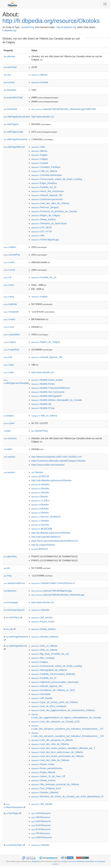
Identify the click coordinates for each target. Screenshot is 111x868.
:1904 (38, 147)
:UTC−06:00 (42, 227)
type (9, 365)
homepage (11, 602)
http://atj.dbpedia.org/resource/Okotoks (51, 533)
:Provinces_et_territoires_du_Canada (54, 211)
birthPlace (13, 617)
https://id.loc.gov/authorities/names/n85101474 (55, 541)
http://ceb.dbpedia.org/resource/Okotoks (51, 480)
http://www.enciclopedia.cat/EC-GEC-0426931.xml (57, 457)
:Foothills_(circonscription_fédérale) (53, 674)
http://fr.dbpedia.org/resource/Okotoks (51, 21)
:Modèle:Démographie (47, 396)
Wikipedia (36, 861)
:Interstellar (41, 694)
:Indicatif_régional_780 (47, 195)
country (9, 82)
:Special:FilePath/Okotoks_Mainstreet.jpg (58, 595)
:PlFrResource (41, 833)
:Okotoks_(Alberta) (45, 637)
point (9, 423)
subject (9, 416)
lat (7, 568)
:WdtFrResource (42, 837)
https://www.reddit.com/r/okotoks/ (48, 465)
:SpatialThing (39, 431)
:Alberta (39, 75)
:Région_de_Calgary (46, 215)
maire (9, 319)
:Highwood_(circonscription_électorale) (55, 682)
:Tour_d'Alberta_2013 (46, 788)
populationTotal (13, 97)
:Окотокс (40, 525)
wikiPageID (11, 124)
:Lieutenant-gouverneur (47, 199)
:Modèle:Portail (43, 384)
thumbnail (10, 109)
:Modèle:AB (41, 404)
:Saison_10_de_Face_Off (48, 776)
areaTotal (10, 67)
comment (10, 438)
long (8, 576)
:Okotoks (37, 472)
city (7, 75)
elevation (10, 90)
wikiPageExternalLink (16, 117)
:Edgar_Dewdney (44, 183)
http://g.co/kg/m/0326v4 (43, 545)
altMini (10, 247)
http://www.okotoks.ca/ (43, 117)
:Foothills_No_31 (44, 187)
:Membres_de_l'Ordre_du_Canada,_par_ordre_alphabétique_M (67, 796)
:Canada (40, 82)
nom (9, 327)
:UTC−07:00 (42, 231)
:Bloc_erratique (43, 658)
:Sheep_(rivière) (43, 219)
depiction (10, 591)
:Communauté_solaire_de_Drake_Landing (57, 179)
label (8, 449)
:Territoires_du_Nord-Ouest (49, 223)
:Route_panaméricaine (47, 768)
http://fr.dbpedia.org (66, 27)
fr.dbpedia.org (9, 30)
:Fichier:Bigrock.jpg (45, 240)
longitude (11, 312)
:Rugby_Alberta (43, 772)
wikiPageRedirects (17, 637)
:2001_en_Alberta (44, 650)
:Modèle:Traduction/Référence (51, 388)
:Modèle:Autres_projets (47, 380)
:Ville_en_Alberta (44, 171)
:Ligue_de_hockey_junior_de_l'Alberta (55, 702)
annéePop (12, 255)
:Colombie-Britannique (47, 175)
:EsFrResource (41, 825)
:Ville (38, 236)
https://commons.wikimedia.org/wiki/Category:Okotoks (58, 461)
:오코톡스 (41, 501)
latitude (10, 304)
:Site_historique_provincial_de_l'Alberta (55, 784)
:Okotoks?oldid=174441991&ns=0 (53, 583)
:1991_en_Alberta (44, 646)
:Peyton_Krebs (43, 622)
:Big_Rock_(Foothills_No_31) (50, 654)
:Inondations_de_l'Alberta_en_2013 (53, 690)
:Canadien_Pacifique (46, 167)
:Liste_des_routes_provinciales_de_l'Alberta (58, 756)
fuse (9, 285)
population (12, 334)
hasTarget (12, 813)
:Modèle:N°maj (43, 408)
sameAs (9, 472)
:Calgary (40, 159)
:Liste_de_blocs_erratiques (49, 706)
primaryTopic (14, 845)
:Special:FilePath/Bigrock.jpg (51, 591)
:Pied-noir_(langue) (45, 207)
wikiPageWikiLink (14, 147)
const (9, 270)
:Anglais (39, 155)
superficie (11, 350)
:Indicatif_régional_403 (47, 686)
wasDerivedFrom (14, 583)
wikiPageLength (13, 132)
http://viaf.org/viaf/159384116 (46, 537)
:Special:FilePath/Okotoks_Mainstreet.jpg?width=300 (64, 109)
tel (8, 357)
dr (8, 277)
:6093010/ (40, 549)
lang (9, 297)
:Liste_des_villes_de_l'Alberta (50, 203)
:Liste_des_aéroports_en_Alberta (52, 740)
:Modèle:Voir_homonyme (48, 392)
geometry (10, 556)
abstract (10, 56)
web (9, 372)
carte (9, 262)
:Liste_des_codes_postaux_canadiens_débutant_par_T (63, 748)
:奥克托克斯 (42, 529)
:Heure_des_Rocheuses (48, 191)
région (10, 342)
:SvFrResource (41, 813)
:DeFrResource (41, 821)
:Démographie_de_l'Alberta (49, 670)
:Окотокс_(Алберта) (46, 517)
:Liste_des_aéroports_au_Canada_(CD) (55, 722)
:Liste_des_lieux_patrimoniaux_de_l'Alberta (57, 752)
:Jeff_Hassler (42, 617)
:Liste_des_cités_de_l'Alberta (50, 744)
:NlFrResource (41, 817)
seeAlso (10, 457)
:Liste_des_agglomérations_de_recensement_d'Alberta (63, 710)
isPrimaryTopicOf (14, 610)
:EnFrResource (41, 829)
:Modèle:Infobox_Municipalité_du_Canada (57, 400)
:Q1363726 (40, 476)
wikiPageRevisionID (16, 139)
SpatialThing (28, 27)
